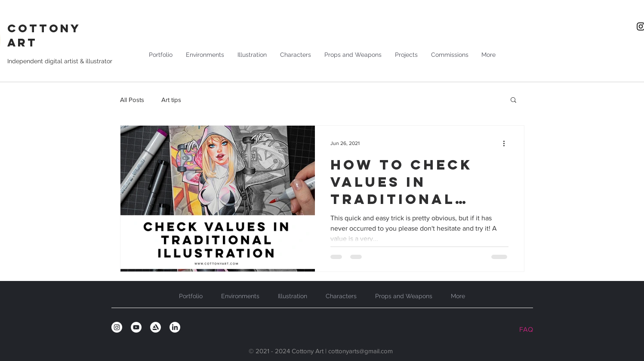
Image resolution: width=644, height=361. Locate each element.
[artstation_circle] (156, 327)
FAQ (526, 329)
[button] (513, 100)
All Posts (132, 100)
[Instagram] (117, 327)
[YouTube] (136, 327)
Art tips (171, 100)
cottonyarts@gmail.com (361, 351)
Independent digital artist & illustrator (60, 61)
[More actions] (507, 143)
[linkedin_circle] (175, 327)
